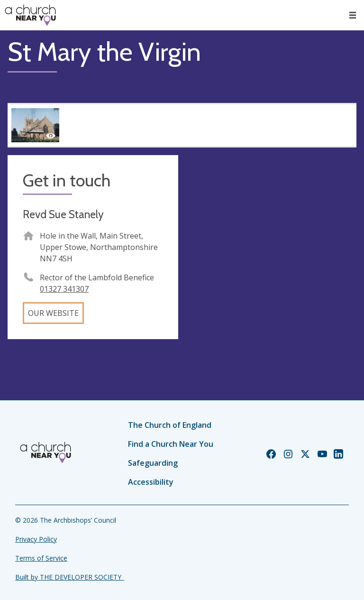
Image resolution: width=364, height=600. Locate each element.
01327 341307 (64, 289)
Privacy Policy (36, 539)
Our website (53, 313)
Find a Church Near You (171, 444)
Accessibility (151, 482)
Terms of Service (41, 558)
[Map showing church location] (271, 240)
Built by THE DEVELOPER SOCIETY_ (70, 577)
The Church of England (170, 425)
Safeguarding (153, 463)
